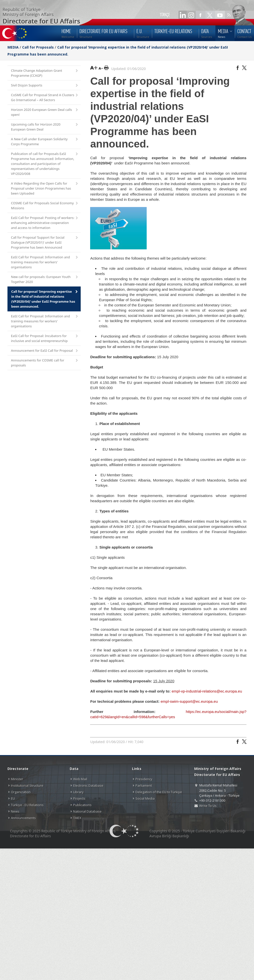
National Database (87, 811)
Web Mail (80, 779)
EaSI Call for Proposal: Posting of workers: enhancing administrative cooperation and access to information (45, 223)
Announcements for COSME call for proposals (45, 363)
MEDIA (13, 47)
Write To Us (208, 806)
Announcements (23, 818)
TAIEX (77, 818)
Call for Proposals (38, 47)
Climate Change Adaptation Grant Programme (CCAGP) (45, 73)
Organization (21, 792)
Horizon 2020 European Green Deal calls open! (45, 112)
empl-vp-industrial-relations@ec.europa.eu (207, 691)
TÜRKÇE (165, 15)
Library (78, 792)
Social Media (145, 798)
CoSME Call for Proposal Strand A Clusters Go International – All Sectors (45, 97)
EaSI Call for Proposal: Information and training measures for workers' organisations (45, 262)
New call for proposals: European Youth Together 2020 (45, 279)
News (15, 811)
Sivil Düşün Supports (45, 86)
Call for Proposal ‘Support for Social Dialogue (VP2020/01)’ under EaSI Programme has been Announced (45, 242)
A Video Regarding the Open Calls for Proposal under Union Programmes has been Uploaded (45, 188)
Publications (82, 805)
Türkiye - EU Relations (27, 805)
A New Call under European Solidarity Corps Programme (45, 141)
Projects (79, 798)
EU (13, 798)
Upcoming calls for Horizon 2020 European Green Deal (45, 127)
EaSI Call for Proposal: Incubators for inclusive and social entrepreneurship (45, 338)
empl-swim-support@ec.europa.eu (189, 701)
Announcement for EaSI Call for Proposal (45, 351)
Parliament (144, 785)
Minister (17, 779)
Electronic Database (88, 785)
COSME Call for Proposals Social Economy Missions (45, 206)
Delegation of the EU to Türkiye (159, 792)
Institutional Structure (27, 785)
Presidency (144, 779)
